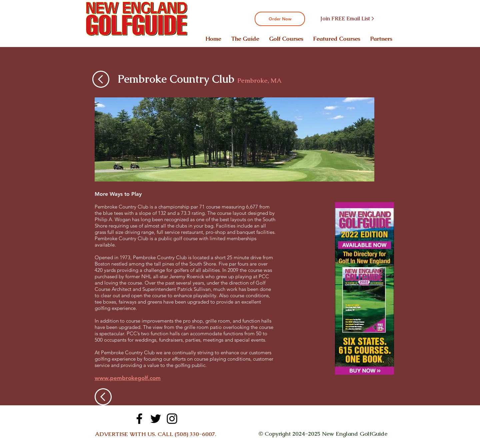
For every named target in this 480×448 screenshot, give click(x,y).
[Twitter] (156, 419)
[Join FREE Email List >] (347, 19)
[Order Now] (280, 19)
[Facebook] (139, 419)
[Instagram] (172, 419)
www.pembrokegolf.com (128, 378)
